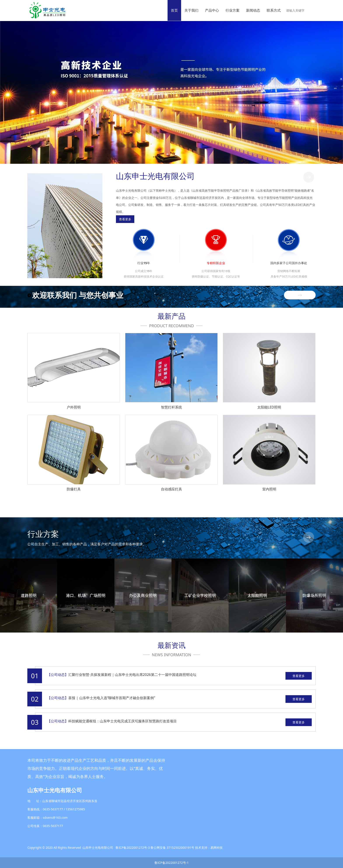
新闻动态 (253, 10)
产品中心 (212, 10)
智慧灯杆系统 (171, 407)
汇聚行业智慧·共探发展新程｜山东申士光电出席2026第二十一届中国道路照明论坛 (132, 675)
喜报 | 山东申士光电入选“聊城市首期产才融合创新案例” (112, 698)
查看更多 (299, 676)
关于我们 (191, 10)
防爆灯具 (74, 489)
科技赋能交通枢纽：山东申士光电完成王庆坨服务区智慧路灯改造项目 (122, 721)
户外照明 (74, 407)
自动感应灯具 (171, 489)
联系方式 (274, 10)
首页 (174, 10)
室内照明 (269, 489)
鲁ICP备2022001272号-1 (172, 863)
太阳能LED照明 (269, 407)
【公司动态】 (58, 675)
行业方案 (233, 10)
